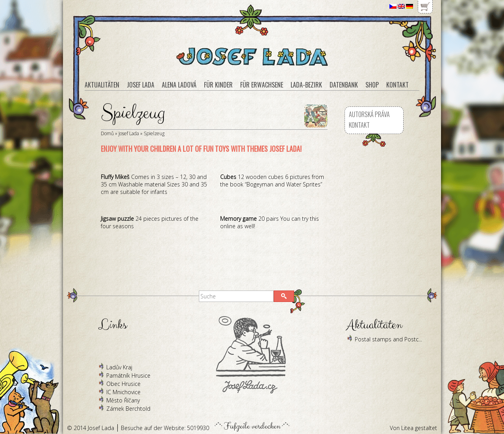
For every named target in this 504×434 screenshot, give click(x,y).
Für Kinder (218, 85)
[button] (284, 296)
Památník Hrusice (128, 375)
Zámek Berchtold (128, 409)
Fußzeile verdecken (252, 424)
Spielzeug (154, 133)
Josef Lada (129, 133)
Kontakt (359, 125)
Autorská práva (369, 114)
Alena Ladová (179, 85)
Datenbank (344, 85)
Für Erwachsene (262, 85)
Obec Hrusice (123, 384)
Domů (107, 133)
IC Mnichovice (123, 392)
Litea (407, 428)
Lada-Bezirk (306, 85)
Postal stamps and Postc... (388, 339)
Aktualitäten (102, 85)
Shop (372, 85)
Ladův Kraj (119, 367)
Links (113, 325)
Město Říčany (123, 400)
